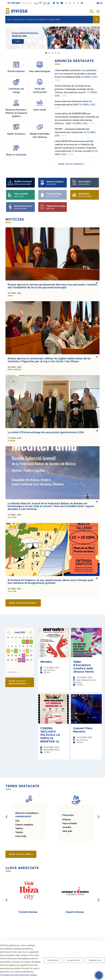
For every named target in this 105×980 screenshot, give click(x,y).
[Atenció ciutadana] (53, 183)
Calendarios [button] (20, 672)
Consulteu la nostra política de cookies (19, 975)
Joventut (67, 827)
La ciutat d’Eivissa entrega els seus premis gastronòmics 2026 (46, 432)
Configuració (53, 960)
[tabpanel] (52, 38)
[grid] (20, 651)
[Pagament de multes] (53, 207)
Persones (68, 815)
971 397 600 (13, 3)
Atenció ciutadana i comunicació (27, 815)
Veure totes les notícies (22, 603)
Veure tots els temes (20, 854)
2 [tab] (49, 53)
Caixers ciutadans (24, 825)
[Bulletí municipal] (20, 183)
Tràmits (19, 832)
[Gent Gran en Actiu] (20, 207)
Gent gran (67, 831)
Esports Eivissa (75, 912)
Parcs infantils (70, 823)
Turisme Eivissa (28, 912)
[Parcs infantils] (20, 195)
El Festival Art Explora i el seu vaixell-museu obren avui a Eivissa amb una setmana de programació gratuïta (50, 582)
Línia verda (21, 836)
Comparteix (97, 283)
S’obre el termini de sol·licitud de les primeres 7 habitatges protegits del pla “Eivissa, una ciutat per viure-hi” (74, 89)
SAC (17, 821)
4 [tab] (56, 53)
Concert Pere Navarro (83, 730)
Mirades (46, 662)
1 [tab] (46, 53)
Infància (66, 820)
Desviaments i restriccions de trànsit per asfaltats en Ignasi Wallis (33, 19)
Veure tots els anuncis (70, 164)
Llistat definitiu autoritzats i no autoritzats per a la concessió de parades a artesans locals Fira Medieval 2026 (76, 74)
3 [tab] (53, 53)
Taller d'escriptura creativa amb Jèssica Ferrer (84, 667)
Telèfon (19, 828)
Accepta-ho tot (74, 960)
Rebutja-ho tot (95, 960)
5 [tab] (59, 53)
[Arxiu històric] (85, 183)
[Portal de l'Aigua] (53, 195)
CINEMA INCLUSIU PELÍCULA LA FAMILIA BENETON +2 (50, 735)
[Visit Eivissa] (85, 195)
